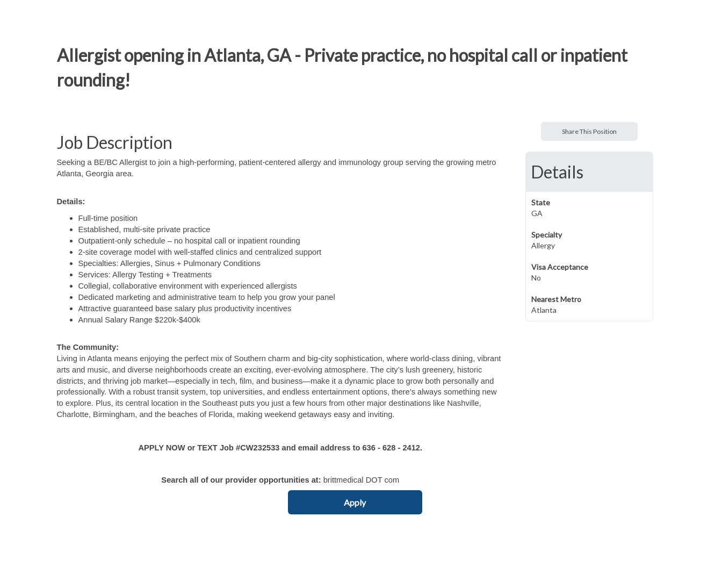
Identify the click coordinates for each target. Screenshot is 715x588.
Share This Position (589, 131)
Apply (355, 502)
